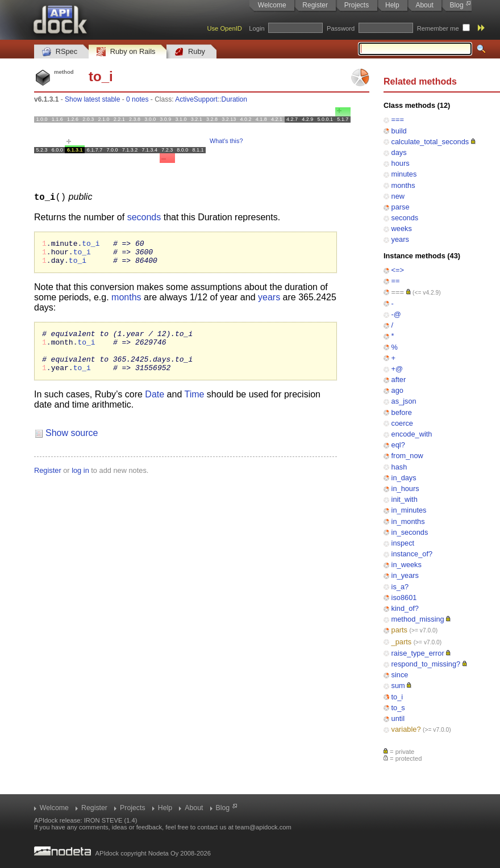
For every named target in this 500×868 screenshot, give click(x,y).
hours (401, 163)
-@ (396, 314)
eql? (398, 445)
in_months (408, 521)
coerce (402, 423)
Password (341, 28)
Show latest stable (92, 99)
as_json (404, 401)
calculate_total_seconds (430, 142)
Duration (234, 99)
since (400, 675)
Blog (457, 5)
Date (155, 407)
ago (397, 390)
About (424, 5)
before (402, 412)
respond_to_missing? (426, 664)
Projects (357, 5)
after (399, 380)
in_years (405, 575)
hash (399, 467)
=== (398, 119)
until (398, 718)
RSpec (60, 52)
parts (399, 630)
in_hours (405, 488)
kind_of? (405, 608)
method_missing (418, 619)
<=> (398, 270)
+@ (397, 369)
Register (315, 5)
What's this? (226, 141)
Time (194, 407)
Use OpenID (224, 28)
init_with (405, 499)
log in (80, 483)
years (400, 239)
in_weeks (407, 565)
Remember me (438, 28)
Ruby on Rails (126, 52)
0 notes (137, 99)
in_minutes (409, 510)
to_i (397, 697)
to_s (398, 708)
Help (392, 5)
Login (257, 28)
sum (398, 685)
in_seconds (410, 532)
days (399, 152)
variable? (406, 729)
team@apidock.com (263, 827)
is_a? (400, 587)
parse (401, 207)
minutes (404, 174)
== (396, 281)
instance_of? (412, 554)
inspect (403, 543)
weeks (402, 228)
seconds (405, 218)
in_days (404, 478)
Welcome (272, 5)
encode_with (412, 434)
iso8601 (404, 597)
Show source (72, 446)
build (399, 131)
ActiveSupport (196, 99)
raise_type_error (418, 653)
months (403, 185)
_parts (402, 642)
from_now (407, 456)
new (398, 196)
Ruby (190, 52)
